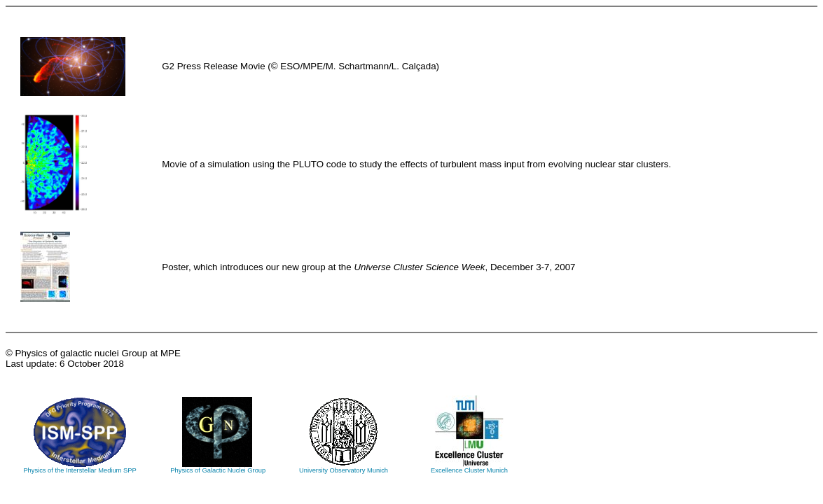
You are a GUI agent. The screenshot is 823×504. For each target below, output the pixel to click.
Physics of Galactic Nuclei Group (217, 468)
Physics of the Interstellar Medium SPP (79, 468)
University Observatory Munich (344, 468)
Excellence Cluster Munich (469, 468)
